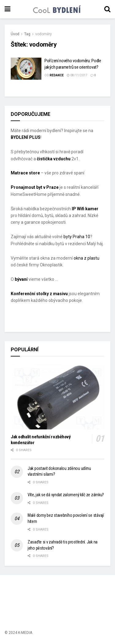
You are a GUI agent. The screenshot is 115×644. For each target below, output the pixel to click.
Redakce (57, 75)
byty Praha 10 (77, 237)
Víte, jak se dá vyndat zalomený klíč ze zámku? (66, 495)
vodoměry (44, 34)
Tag (27, 34)
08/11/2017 (77, 75)
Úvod (15, 34)
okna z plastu (86, 258)
